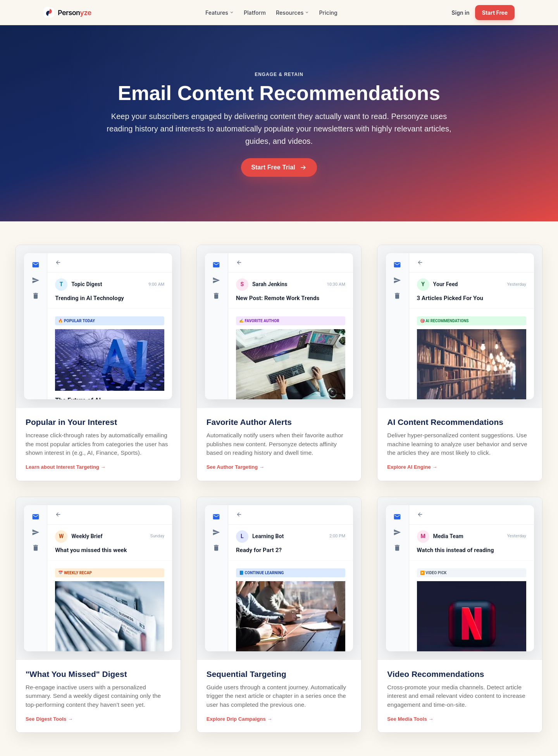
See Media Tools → (410, 719)
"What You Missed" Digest (76, 674)
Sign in (461, 13)
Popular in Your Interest (71, 422)
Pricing (328, 13)
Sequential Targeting (246, 674)
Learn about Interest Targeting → (66, 467)
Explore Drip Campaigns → (239, 719)
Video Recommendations (436, 674)
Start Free (495, 13)
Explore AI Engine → (412, 467)
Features (220, 13)
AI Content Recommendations (445, 422)
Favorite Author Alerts (249, 422)
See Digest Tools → (49, 719)
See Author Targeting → (236, 467)
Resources (292, 13)
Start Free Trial (279, 167)
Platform (255, 13)
